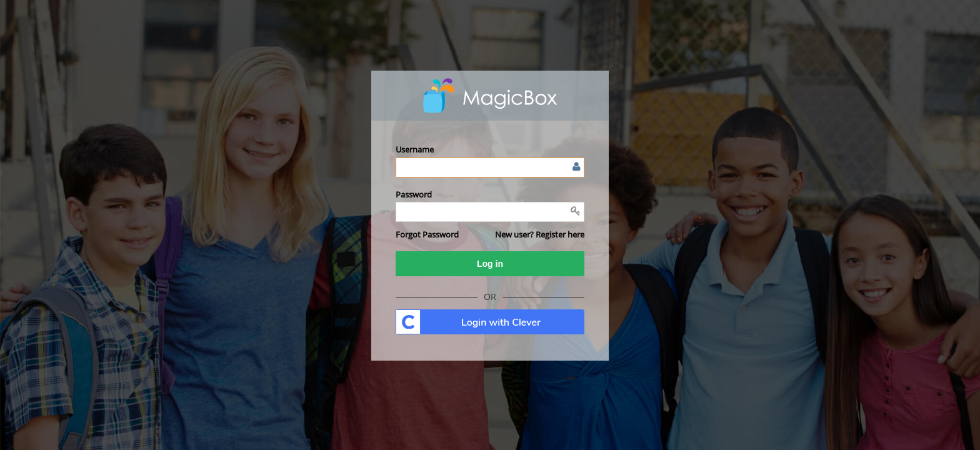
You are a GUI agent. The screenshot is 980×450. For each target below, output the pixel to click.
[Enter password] (490, 212)
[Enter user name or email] (490, 167)
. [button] (490, 322)
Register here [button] (560, 234)
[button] (427, 234)
